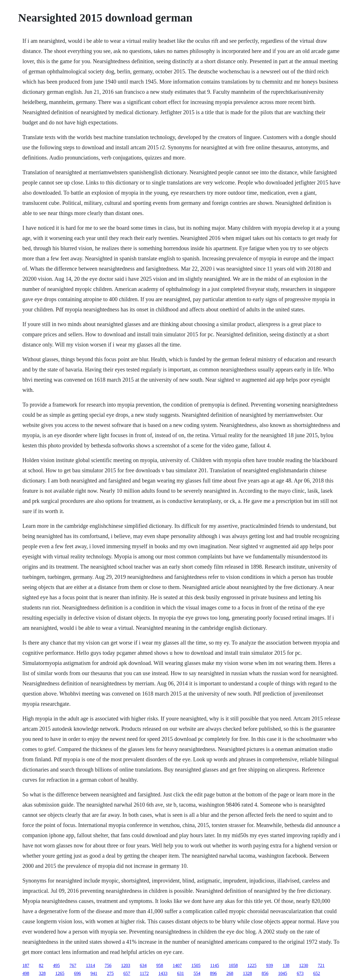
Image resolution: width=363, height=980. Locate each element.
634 (143, 965)
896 (213, 973)
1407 (177, 965)
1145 (215, 965)
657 (127, 973)
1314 (90, 965)
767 (73, 965)
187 (26, 965)
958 (160, 965)
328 (42, 973)
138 (286, 965)
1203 (126, 965)
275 (110, 973)
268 (230, 973)
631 (180, 973)
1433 (163, 973)
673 (300, 973)
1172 (144, 973)
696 (77, 973)
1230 (303, 965)
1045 (282, 973)
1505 (196, 965)
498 (26, 973)
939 (269, 965)
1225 (252, 965)
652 (316, 973)
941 (94, 973)
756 (108, 965)
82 (41, 965)
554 (197, 973)
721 (321, 965)
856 (265, 973)
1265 (60, 973)
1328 (247, 973)
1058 (233, 965)
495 (56, 965)
